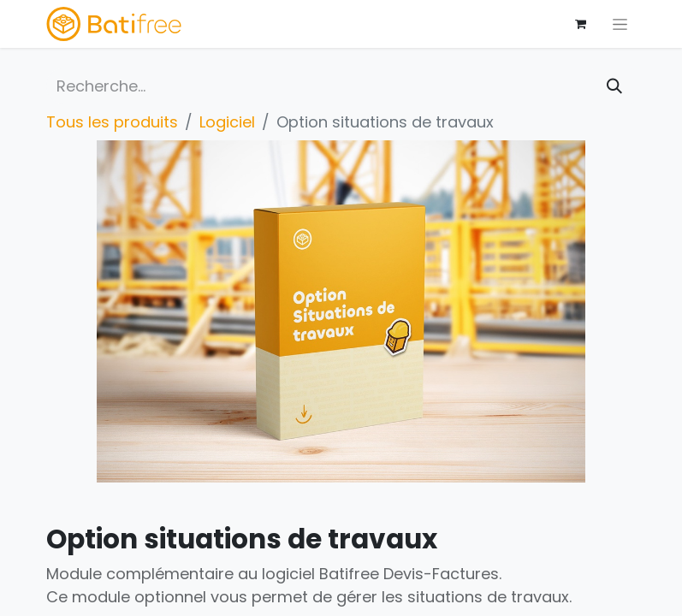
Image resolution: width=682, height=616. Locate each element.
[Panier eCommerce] (581, 24)
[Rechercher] (614, 86)
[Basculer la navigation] (620, 24)
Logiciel (227, 122)
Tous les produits (112, 122)
